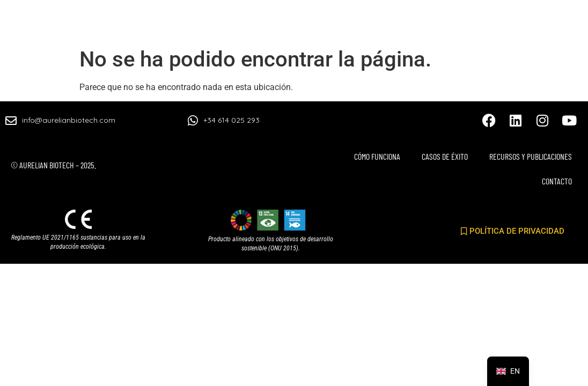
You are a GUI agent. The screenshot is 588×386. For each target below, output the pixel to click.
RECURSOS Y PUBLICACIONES (447, 25)
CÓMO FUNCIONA (245, 25)
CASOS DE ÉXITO (335, 25)
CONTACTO (549, 25)
